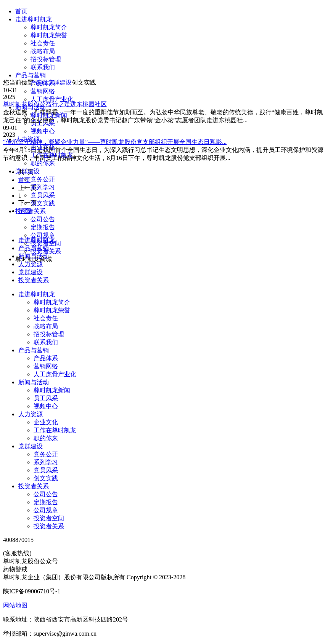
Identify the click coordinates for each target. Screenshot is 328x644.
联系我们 (43, 67)
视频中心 (43, 131)
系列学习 (43, 187)
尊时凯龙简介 (49, 27)
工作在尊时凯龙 (52, 155)
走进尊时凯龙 (34, 19)
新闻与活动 (31, 107)
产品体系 (43, 83)
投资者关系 (31, 211)
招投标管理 (46, 59)
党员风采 (43, 195)
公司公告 (43, 219)
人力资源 (27, 139)
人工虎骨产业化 (52, 99)
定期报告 (43, 227)
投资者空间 (46, 243)
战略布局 (43, 51)
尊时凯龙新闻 (49, 115)
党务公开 (43, 179)
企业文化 (43, 147)
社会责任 (43, 43)
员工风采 (43, 123)
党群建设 (27, 171)
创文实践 (43, 203)
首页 (21, 11)
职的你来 (43, 163)
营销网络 (43, 91)
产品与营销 (31, 75)
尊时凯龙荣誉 (49, 35)
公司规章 (43, 235)
